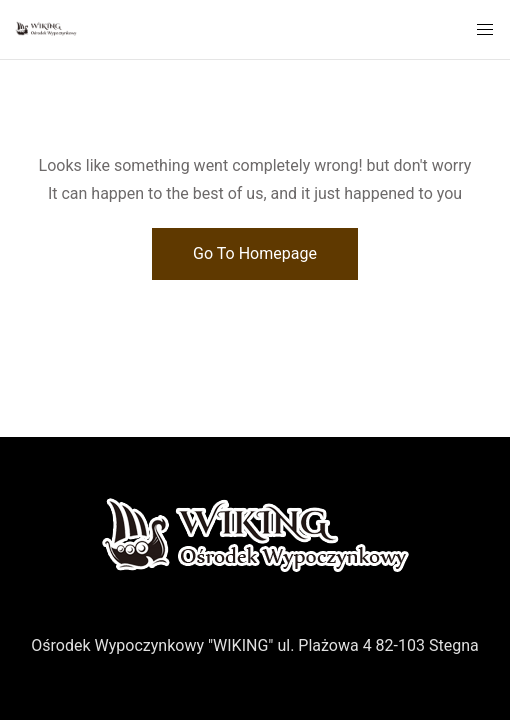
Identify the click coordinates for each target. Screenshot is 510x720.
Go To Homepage (255, 253)
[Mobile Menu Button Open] (485, 30)
